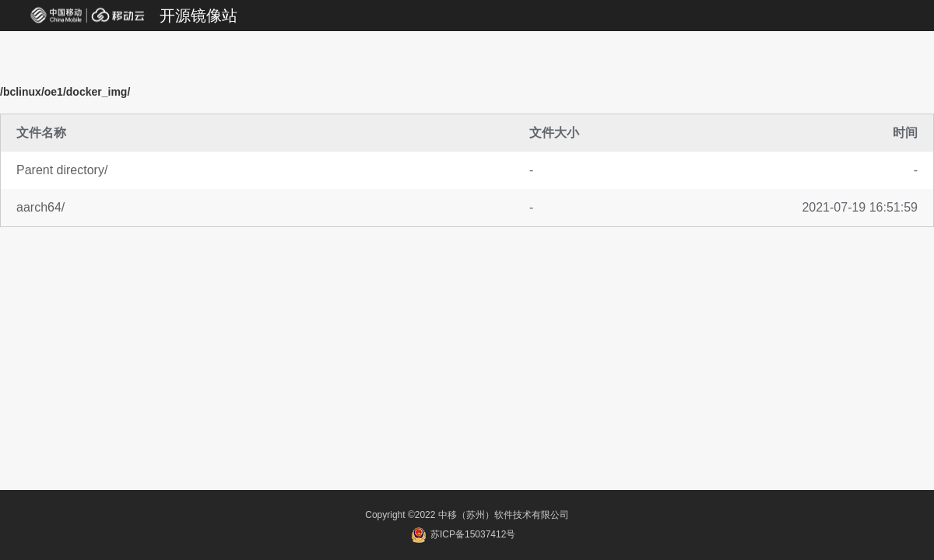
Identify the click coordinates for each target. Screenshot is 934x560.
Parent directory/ (62, 170)
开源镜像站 (198, 16)
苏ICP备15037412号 (463, 534)
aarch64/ (40, 207)
